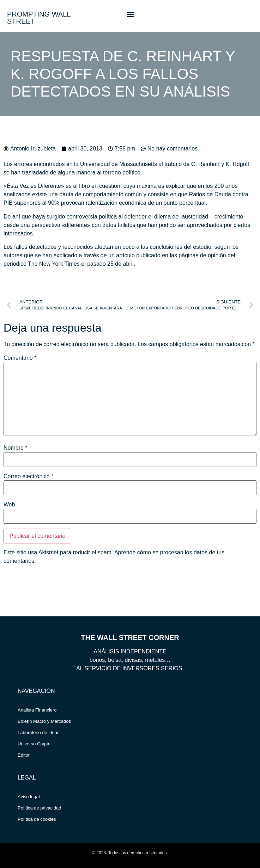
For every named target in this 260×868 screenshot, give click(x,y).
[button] (130, 14)
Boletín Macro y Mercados (44, 721)
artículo (126, 255)
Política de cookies (37, 819)
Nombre (16, 448)
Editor (24, 755)
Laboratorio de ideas (39, 732)
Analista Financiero (37, 710)
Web (9, 505)
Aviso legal (29, 797)
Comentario (20, 358)
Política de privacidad (40, 808)
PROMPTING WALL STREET (39, 18)
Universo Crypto (34, 744)
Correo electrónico (28, 476)
